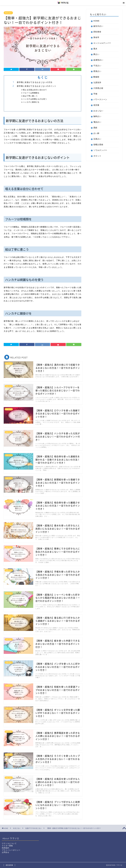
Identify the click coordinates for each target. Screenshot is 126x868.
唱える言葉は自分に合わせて (35, 90)
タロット (97, 156)
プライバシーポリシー (11, 850)
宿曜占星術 (98, 145)
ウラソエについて (9, 844)
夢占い (96, 54)
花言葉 (96, 105)
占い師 (96, 133)
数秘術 (96, 77)
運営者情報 (9, 865)
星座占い (97, 71)
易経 (95, 128)
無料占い (97, 116)
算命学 (96, 37)
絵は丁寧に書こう (30, 96)
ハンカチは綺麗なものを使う (35, 99)
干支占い (97, 66)
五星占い (97, 139)
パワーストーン (100, 99)
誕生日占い (98, 26)
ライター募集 (7, 846)
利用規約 (6, 848)
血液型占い (98, 60)
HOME (96, 21)
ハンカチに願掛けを (31, 102)
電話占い (97, 122)
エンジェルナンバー (102, 43)
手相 (95, 94)
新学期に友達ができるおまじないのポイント (37, 86)
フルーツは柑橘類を (31, 93)
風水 (95, 49)
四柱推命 (97, 32)
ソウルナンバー (100, 150)
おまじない (8, 13)
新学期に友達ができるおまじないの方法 (35, 82)
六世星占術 (98, 88)
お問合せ (6, 852)
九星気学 (97, 82)
